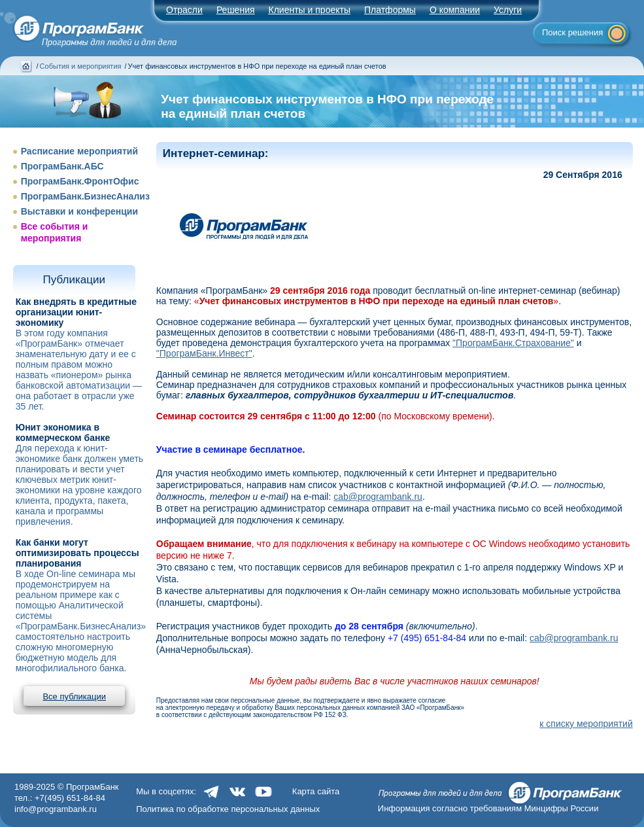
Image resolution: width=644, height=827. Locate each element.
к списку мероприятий (586, 724)
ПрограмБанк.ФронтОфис (80, 181)
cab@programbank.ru (378, 497)
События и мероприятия (81, 66)
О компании (455, 10)
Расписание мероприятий (79, 151)
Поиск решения (572, 32)
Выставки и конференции (79, 211)
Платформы (390, 10)
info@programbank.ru (56, 809)
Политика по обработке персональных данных (228, 809)
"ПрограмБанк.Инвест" (204, 353)
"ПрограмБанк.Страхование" (513, 343)
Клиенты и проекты (310, 10)
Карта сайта (316, 791)
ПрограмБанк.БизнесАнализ (85, 196)
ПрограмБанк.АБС (62, 166)
